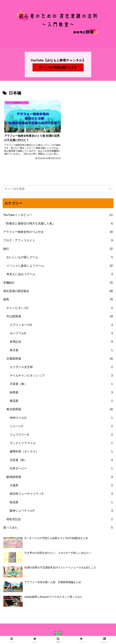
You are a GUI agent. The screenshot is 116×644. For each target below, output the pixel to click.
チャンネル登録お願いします (58, 67)
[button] (110, 186)
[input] (58, 186)
